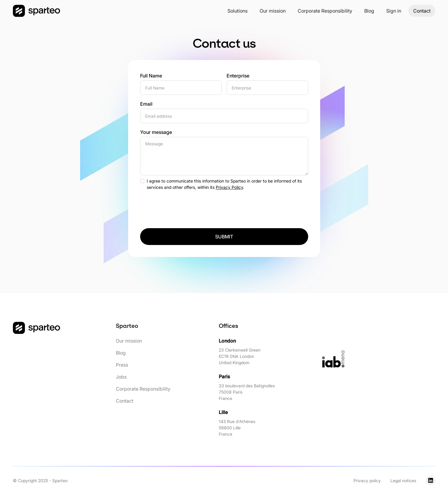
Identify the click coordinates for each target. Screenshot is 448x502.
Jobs (121, 377)
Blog (369, 11)
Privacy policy (367, 481)
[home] (36, 11)
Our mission (273, 11)
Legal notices (403, 481)
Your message (156, 132)
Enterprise (238, 76)
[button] (238, 11)
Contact (422, 11)
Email (146, 104)
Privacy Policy (229, 187)
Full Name (151, 76)
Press (122, 365)
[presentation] (186, 207)
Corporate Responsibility (325, 11)
